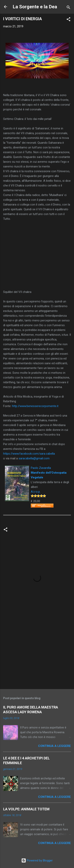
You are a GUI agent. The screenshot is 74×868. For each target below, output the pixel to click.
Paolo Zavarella (41, 468)
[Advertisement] (37, 655)
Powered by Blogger (37, 860)
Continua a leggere (54, 746)
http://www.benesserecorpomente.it (35, 406)
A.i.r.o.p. (36, 492)
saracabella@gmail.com (34, 458)
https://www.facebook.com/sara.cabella (29, 454)
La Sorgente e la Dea (35, 7)
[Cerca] (68, 8)
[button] (68, 20)
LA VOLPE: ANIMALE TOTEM (26, 809)
